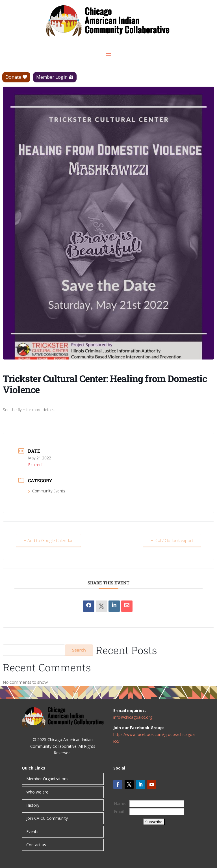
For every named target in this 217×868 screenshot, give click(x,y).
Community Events (47, 491)
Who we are (37, 792)
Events (32, 831)
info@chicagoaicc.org (133, 717)
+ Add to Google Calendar (49, 540)
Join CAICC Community (47, 818)
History (33, 805)
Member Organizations (47, 779)
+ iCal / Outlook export (172, 540)
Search (79, 650)
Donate (13, 77)
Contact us (36, 845)
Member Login (52, 77)
